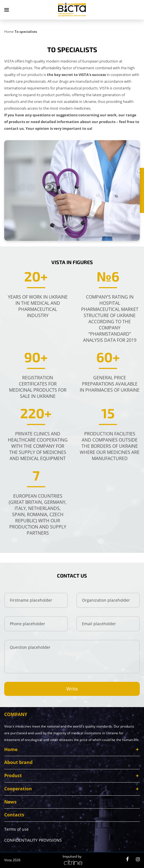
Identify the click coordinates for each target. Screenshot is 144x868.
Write (72, 690)
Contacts (14, 816)
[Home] (9, 31)
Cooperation (18, 790)
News (10, 803)
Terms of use (16, 831)
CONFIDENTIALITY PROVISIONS (33, 842)
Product (13, 777)
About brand (18, 764)
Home (11, 751)
